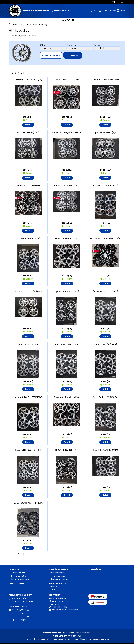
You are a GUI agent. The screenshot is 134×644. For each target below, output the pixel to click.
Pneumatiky (15, 570)
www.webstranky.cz (100, 639)
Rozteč (97, 45)
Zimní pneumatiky (18, 576)
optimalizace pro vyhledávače (77, 639)
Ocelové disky (96, 570)
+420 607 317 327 (59, 602)
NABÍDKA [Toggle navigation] (67, 20)
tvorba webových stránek (51, 639)
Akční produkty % (58, 583)
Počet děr (71, 45)
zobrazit (73, 55)
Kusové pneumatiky (58, 570)
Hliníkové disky (17, 583)
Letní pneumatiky (18, 573)
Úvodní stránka (15, 24)
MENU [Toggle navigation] (118, 2)
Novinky (54, 586)
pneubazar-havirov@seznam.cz (65, 610)
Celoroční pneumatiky (20, 579)
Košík (117, 11)
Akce (53, 590)
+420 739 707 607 (60, 607)
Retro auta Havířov (97, 601)
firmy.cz (92, 595)
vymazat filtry (51, 55)
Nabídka (29, 24)
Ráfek (42, 45)
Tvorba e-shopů (32, 639)
